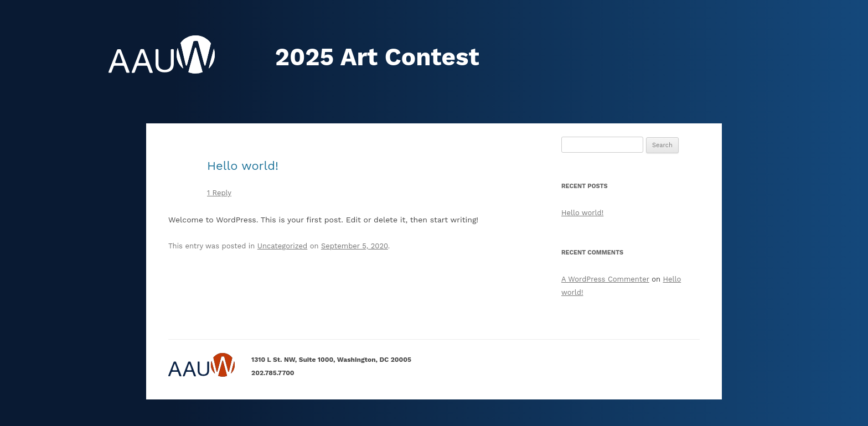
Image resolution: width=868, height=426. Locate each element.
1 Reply (219, 193)
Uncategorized (282, 246)
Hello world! (243, 166)
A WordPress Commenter (605, 279)
